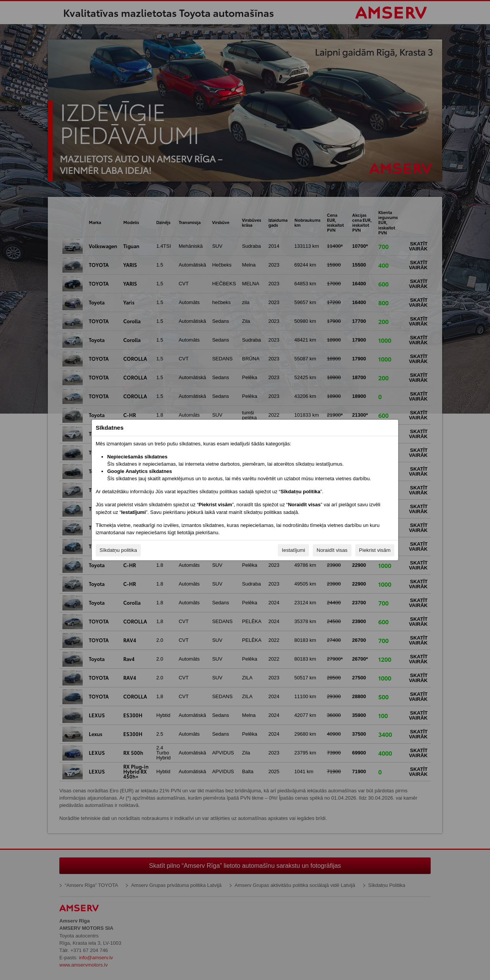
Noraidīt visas (332, 550)
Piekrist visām (375, 550)
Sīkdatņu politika (118, 550)
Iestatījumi (293, 550)
